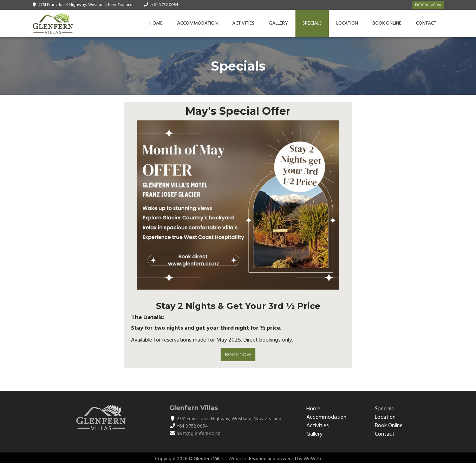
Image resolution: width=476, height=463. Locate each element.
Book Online (387, 23)
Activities (243, 23)
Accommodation (197, 23)
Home (156, 23)
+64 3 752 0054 (165, 5)
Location (347, 23)
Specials (312, 23)
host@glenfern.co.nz (198, 434)
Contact (426, 23)
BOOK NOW (238, 354)
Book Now (428, 5)
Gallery (278, 23)
